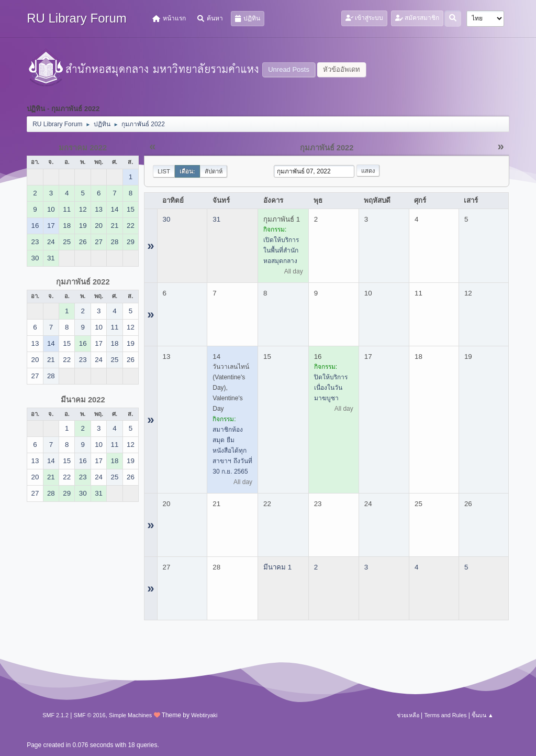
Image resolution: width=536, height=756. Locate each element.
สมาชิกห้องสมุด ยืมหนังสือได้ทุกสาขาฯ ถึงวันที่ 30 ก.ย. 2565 (232, 451)
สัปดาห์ (214, 171)
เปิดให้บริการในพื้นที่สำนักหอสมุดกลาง (281, 250)
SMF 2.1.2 (55, 715)
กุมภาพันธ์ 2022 (83, 282)
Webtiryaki (204, 715)
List (164, 171)
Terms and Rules (445, 715)
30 (167, 219)
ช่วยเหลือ (408, 715)
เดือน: (187, 171)
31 (216, 219)
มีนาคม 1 (277, 567)
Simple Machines (130, 715)
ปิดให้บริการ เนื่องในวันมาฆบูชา (331, 388)
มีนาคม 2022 (83, 400)
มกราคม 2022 (83, 148)
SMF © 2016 (90, 715)
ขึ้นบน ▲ (483, 715)
